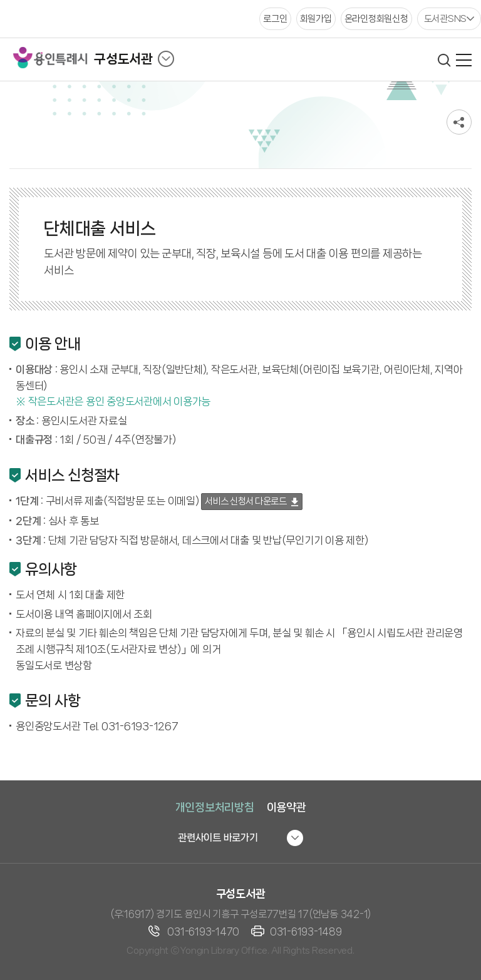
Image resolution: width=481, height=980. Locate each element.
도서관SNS (446, 19)
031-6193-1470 (203, 932)
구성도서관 (123, 59)
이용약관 (287, 807)
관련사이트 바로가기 (218, 838)
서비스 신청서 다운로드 (246, 501)
